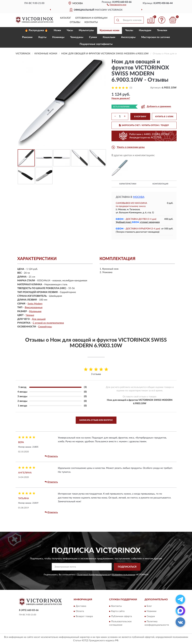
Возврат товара (84, 617)
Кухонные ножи (110, 30)
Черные (30, 315)
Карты (42, 37)
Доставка (81, 606)
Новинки (151, 611)
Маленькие (35, 311)
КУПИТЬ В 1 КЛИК (164, 117)
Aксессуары (128, 37)
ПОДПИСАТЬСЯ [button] (127, 567)
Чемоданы (77, 37)
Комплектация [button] (160, 184)
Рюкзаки (27, 37)
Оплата (80, 611)
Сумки (93, 37)
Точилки (162, 30)
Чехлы (129, 30)
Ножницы (58, 37)
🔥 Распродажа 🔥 (36, 30)
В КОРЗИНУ (140, 117)
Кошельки (109, 37)
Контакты (91, 22)
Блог (149, 606)
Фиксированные (34, 308)
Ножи (57, 30)
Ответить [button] (51, 456)
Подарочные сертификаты (96, 44)
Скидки (151, 617)
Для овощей (39, 319)
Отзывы (75, 22)
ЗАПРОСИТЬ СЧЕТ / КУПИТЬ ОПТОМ (144, 125)
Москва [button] (139, 197)
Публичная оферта (122, 617)
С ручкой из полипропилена (48, 323)
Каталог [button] (66, 18)
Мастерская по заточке (156, 37)
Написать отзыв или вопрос (96, 420)
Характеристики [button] (128, 184)
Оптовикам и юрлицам (91, 18)
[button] (117, 4)
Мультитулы (86, 30)
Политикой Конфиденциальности (94, 575)
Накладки (145, 30)
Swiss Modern (35, 304)
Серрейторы (45, 327)
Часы (70, 30)
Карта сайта (118, 611)
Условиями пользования (124, 575)
